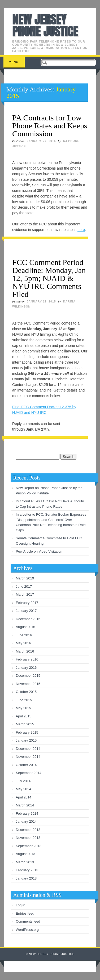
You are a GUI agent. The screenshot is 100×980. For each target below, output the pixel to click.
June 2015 (24, 700)
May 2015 (23, 708)
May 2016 (23, 643)
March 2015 (25, 724)
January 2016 (26, 668)
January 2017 (26, 611)
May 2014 (23, 789)
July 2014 (23, 781)
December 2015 (28, 676)
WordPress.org (27, 930)
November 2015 (28, 684)
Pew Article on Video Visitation (39, 551)
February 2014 (27, 813)
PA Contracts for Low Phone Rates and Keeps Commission (50, 126)
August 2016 (26, 627)
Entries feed (25, 913)
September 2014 (29, 773)
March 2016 (25, 651)
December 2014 (28, 749)
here (81, 230)
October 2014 (26, 765)
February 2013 (27, 870)
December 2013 (28, 830)
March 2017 (25, 594)
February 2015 (27, 732)
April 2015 (24, 716)
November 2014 (28, 757)
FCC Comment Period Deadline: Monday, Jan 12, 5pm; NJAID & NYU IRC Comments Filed (49, 278)
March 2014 (25, 805)
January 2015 (26, 740)
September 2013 (29, 846)
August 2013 (26, 854)
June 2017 (24, 586)
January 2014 (26, 821)
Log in (21, 905)
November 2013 (28, 838)
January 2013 (26, 878)
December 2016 (28, 619)
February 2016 (27, 659)
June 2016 (24, 635)
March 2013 (25, 862)
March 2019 (25, 578)
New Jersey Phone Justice (45, 25)
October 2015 (26, 692)
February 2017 (27, 603)
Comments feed (28, 921)
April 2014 (24, 797)
